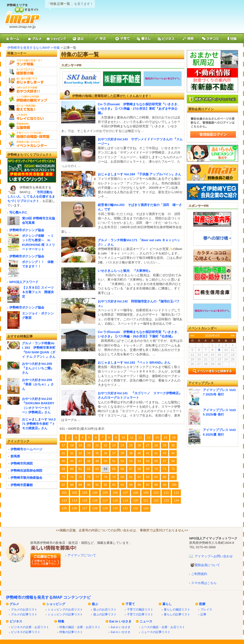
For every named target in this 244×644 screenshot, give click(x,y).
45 (63, 461)
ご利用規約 (199, 574)
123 (166, 500)
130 (115, 508)
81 (131, 477)
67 (131, 469)
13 (149, 437)
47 (80, 461)
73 (63, 477)
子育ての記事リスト (140, 614)
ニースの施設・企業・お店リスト (163, 627)
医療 (202, 604)
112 (177, 493)
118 (115, 500)
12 (140, 437)
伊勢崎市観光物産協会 (26, 478)
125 (64, 508)
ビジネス (16, 621)
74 (72, 477)
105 (105, 493)
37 (114, 453)
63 (97, 469)
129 (105, 508)
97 (148, 485)
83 (148, 477)
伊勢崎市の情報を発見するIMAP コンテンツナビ (48, 597)
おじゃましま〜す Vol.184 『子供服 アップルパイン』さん (139, 174)
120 (136, 500)
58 (173, 461)
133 (146, 508)
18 (72, 445)
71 (165, 469)
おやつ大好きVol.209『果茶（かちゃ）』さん (38, 384)
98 (156, 485)
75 (80, 477)
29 (165, 445)
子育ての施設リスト (140, 609)
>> (233, 336)
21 (97, 445)
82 (139, 477)
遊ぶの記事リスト (105, 614)
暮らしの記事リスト (177, 614)
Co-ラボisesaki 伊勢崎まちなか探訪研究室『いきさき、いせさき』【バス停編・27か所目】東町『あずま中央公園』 (139, 109)
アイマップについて (82, 555)
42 (156, 453)
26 (139, 445)
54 (139, 461)
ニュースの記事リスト (156, 632)
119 (125, 500)
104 (95, 493)
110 (156, 493)
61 (80, 469)
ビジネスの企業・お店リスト (30, 627)
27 (148, 445)
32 (72, 453)
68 (139, 469)
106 (115, 493)
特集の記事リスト (71, 632)
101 (64, 493)
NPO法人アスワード (24, 282)
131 (125, 508)
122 (156, 500)
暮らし (167, 604)
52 (122, 461)
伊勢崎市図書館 (22, 485)
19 (80, 445)
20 (89, 445)
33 (80, 453)
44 (173, 453)
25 (131, 445)
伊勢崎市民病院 (22, 463)
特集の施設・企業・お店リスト (80, 627)
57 (165, 461)
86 (173, 477)
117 (105, 500)
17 (63, 445)
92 (105, 485)
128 (95, 508)
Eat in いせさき (120, 621)
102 (75, 493)
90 (89, 485)
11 (132, 437)
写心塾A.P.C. (19, 212)
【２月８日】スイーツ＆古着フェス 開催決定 (38, 292)
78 (105, 477)
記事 (203, 614)
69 (148, 469)
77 (97, 477)
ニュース (146, 621)
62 (89, 469)
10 (123, 437)
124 (177, 500)
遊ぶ (95, 604)
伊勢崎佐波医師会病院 (26, 471)
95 (131, 485)
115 (85, 500)
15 (165, 437)
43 (165, 453)
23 (114, 445)
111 (166, 493)
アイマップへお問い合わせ (214, 556)
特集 (57, 48)
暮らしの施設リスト (177, 609)
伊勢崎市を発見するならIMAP (29, 48)
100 (174, 485)
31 (63, 453)
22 (105, 445)
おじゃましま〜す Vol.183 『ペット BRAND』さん (134, 363)
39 (131, 453)
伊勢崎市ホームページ (26, 449)
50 (105, 461)
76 (89, 477)
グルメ (14, 604)
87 (63, 485)
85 (165, 477)
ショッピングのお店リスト (65, 609)
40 (139, 453)
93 (114, 485)
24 (122, 445)
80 (122, 477)
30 (173, 445)
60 (72, 469)
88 (72, 485)
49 (97, 461)
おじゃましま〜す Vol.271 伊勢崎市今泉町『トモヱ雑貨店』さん (39, 424)
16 (174, 437)
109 (146, 493)
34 (89, 453)
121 (146, 500)
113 (64, 500)
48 (89, 461)
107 (125, 493)
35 (97, 453)
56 (156, 461)
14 (157, 437)
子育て (130, 604)
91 (97, 485)
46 (72, 461)
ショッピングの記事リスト (65, 614)
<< (192, 336)
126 (75, 508)
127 (85, 508)
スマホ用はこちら (204, 583)
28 (156, 445)
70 (156, 469)
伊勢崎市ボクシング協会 (27, 230)
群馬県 (15, 456)
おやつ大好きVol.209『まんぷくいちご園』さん (38, 368)
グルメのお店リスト (24, 609)
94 (122, 485)
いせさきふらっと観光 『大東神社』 (125, 271)
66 (122, 469)
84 (156, 477)
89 (80, 485)
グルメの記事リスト (24, 614)
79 (114, 477)
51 (114, 461)
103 (85, 493)
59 (63, 469)
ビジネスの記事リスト (26, 632)
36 (105, 453)
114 (75, 500)
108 (136, 493)
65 (114, 469)
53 (131, 461)
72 (173, 469)
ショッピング (56, 604)
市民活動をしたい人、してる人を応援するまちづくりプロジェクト (31, 197)
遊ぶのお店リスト (105, 609)
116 (95, 500)
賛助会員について (207, 565)
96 (139, 485)
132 (136, 508)
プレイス (206, 609)
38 (122, 453)
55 (148, 461)
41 (148, 453)
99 (165, 485)
